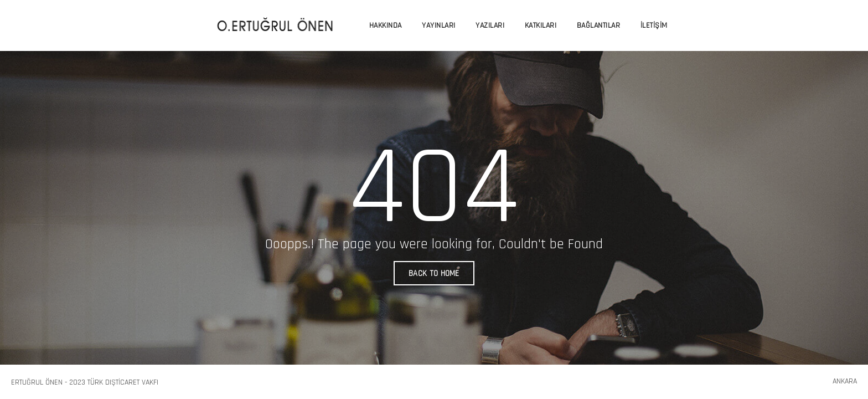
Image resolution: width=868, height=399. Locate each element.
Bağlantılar (599, 25)
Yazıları (490, 25)
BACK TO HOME (434, 273)
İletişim (654, 25)
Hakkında (386, 25)
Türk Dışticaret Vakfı (123, 382)
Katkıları (541, 25)
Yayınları (439, 25)
